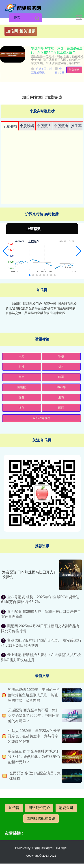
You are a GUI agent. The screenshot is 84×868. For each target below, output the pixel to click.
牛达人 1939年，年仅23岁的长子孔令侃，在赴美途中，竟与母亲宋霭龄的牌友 (34, 736)
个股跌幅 (27, 126)
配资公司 (66, 808)
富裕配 (22, 387)
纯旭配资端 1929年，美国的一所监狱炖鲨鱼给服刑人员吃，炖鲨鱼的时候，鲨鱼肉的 (34, 695)
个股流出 (61, 126)
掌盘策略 (74, 70)
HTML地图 (60, 848)
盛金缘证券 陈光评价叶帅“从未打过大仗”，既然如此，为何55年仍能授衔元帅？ (34, 757)
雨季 (61, 377)
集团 (22, 377)
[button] (5, 251)
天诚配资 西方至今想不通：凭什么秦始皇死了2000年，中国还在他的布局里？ (34, 716)
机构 (61, 367)
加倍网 (14, 808)
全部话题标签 (42, 418)
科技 (22, 367)
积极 (61, 356)
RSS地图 (47, 848)
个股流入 (44, 126)
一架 (22, 356)
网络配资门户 (39, 808)
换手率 (76, 126)
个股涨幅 (10, 126)
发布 (61, 397)
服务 (22, 397)
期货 (22, 408)
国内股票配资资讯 (41, 818)
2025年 (61, 387)
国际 (61, 408)
